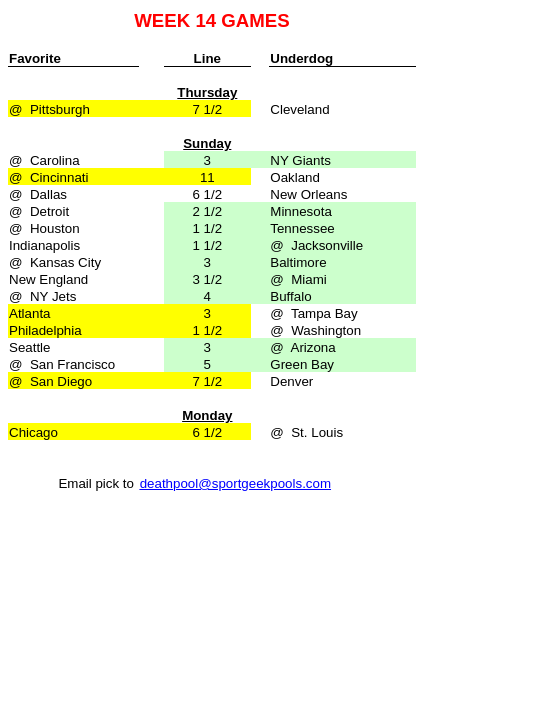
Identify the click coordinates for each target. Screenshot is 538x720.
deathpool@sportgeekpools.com (235, 483)
